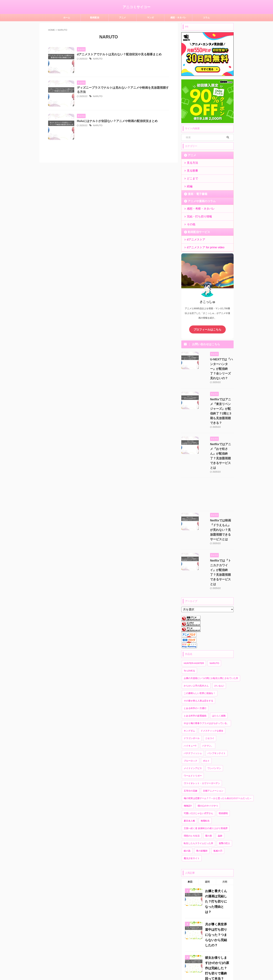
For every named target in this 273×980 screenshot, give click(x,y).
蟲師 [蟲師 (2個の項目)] (220, 772)
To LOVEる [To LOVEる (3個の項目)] (189, 607)
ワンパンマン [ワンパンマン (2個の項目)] (214, 705)
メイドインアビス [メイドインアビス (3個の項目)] (193, 705)
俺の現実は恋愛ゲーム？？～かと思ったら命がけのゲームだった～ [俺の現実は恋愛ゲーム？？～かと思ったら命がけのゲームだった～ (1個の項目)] (218, 735)
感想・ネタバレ (178, 18)
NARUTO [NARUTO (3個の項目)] (214, 600)
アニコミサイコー (136, 7)
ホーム (67, 18)
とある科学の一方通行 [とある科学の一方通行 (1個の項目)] (195, 645)
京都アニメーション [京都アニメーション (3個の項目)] (213, 727)
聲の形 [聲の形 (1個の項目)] (209, 772)
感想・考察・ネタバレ (198, 205)
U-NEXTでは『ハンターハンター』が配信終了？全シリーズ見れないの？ (217, 357)
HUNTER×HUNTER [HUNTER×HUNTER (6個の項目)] (194, 600)
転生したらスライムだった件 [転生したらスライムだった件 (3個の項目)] (198, 780)
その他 (190, 220)
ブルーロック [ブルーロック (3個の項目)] (191, 697)
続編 (189, 184)
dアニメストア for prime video (202, 241)
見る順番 (191, 170)
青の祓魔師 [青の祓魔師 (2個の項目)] (202, 787)
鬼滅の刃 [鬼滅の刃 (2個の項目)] (218, 787)
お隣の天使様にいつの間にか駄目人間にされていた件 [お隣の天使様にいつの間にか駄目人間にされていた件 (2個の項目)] (211, 615)
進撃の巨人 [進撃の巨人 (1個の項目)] (224, 780)
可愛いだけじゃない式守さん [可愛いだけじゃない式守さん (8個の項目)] (198, 750)
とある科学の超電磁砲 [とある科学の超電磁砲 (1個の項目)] (195, 652)
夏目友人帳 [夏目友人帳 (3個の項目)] (189, 757)
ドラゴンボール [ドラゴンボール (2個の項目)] (192, 675)
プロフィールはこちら (207, 323)
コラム (206, 18)
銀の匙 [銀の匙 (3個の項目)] (187, 787)
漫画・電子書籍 (195, 191)
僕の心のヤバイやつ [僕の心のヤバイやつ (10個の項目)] (208, 742)
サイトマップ (121, 962)
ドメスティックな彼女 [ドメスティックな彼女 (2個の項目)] (212, 667)
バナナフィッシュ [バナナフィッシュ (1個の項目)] (193, 690)
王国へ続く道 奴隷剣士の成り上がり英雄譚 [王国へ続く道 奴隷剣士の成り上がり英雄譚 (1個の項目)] (206, 765)
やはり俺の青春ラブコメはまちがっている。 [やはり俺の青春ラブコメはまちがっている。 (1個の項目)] (206, 660)
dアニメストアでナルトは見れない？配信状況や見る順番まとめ (126, 55)
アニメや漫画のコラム (199, 198)
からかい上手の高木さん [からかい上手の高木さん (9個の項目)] (196, 622)
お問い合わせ (163, 962)
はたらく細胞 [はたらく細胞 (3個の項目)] (219, 652)
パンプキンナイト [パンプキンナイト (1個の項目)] (217, 690)
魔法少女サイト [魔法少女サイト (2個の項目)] (192, 795)
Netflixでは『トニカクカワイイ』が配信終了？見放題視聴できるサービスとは (217, 516)
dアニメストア (194, 234)
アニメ (122, 18)
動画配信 (95, 18)
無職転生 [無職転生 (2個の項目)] (205, 757)
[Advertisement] (207, 455)
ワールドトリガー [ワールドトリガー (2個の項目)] (193, 712)
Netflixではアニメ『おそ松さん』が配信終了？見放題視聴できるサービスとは (217, 423)
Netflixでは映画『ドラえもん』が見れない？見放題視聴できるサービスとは (217, 485)
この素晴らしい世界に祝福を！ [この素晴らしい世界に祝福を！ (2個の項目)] (200, 630)
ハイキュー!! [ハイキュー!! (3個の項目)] (190, 682)
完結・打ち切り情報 (197, 213)
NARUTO (106, 59)
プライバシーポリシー (142, 962)
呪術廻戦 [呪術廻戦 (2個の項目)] (223, 750)
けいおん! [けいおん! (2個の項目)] (219, 622)
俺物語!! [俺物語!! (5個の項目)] (188, 742)
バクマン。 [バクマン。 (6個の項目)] (208, 682)
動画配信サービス (196, 227)
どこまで (191, 177)
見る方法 (191, 162)
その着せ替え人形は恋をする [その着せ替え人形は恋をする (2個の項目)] (198, 637)
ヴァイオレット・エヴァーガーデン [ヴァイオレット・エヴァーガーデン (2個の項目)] (202, 720)
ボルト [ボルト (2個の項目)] (206, 697)
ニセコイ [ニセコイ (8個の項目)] (210, 675)
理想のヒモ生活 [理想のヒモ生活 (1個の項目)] (192, 772)
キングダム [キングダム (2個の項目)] (189, 667)
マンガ (150, 18)
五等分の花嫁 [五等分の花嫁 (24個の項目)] (191, 727)
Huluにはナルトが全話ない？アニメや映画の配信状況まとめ (124, 139)
